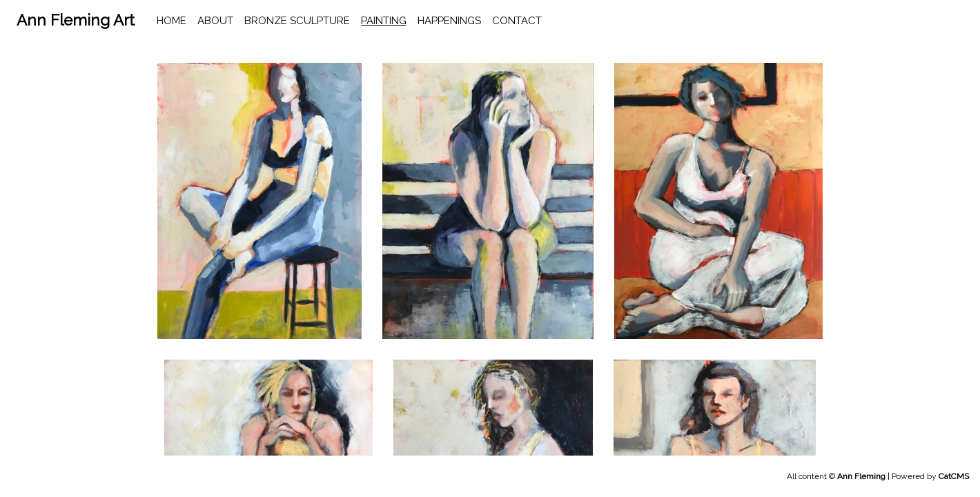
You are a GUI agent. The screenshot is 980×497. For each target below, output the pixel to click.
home (171, 21)
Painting (384, 21)
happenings (449, 21)
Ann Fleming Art (76, 20)
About (215, 21)
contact (517, 21)
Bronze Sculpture (297, 21)
